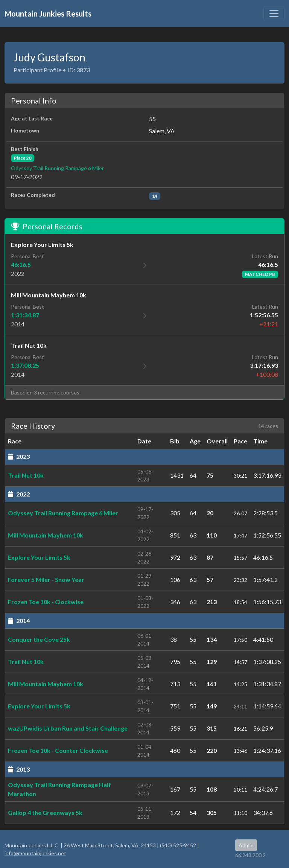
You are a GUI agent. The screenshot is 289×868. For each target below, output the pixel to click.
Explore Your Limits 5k (39, 557)
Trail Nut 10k (26, 475)
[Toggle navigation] (274, 14)
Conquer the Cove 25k (39, 639)
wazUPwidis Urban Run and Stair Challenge (68, 728)
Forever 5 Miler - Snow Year (46, 579)
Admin (246, 845)
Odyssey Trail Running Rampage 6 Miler (57, 168)
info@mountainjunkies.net (35, 853)
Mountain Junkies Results (48, 14)
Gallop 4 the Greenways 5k (45, 812)
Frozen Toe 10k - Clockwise (46, 602)
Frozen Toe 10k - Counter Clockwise (58, 750)
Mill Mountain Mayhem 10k (46, 535)
